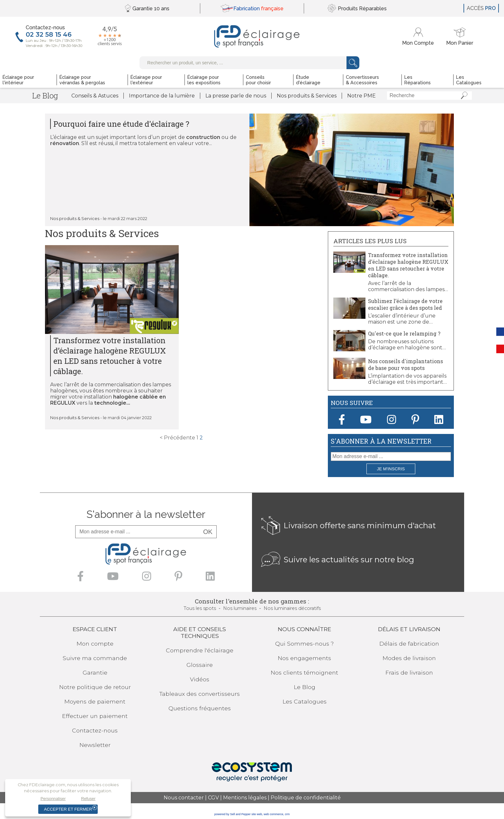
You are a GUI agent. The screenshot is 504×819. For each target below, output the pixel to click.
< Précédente (177, 438)
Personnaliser (53, 799)
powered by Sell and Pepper (233, 814)
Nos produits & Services (75, 219)
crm (287, 814)
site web (257, 814)
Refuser (88, 799)
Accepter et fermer (68, 809)
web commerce (273, 814)
